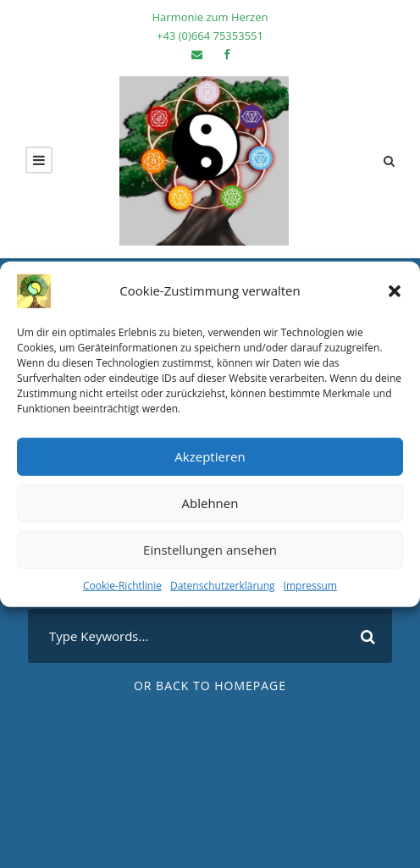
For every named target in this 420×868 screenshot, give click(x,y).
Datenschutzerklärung (223, 585)
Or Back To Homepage (210, 686)
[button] (395, 290)
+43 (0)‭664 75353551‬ (210, 36)
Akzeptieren (210, 456)
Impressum (310, 585)
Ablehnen (210, 503)
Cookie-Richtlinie (122, 585)
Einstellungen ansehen (210, 550)
